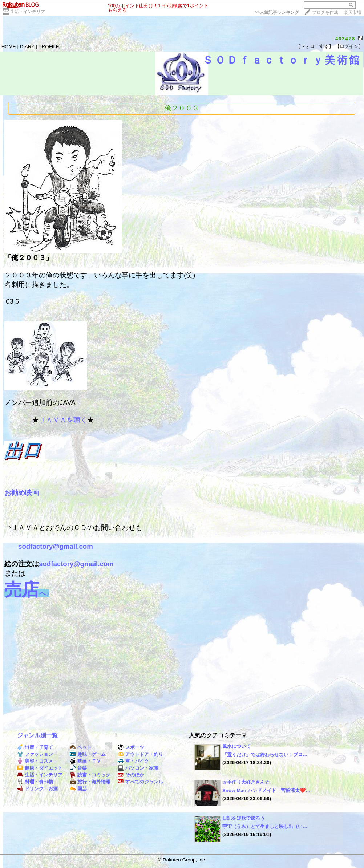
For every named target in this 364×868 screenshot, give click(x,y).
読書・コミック (90, 775)
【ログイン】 (349, 46)
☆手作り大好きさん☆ (246, 782)
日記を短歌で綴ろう (244, 818)
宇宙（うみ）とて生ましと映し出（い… (265, 826)
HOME (9, 47)
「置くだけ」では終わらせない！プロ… (265, 755)
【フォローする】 (315, 46)
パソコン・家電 (138, 768)
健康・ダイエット (40, 768)
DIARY (27, 47)
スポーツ (131, 747)
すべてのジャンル (140, 782)
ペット (81, 747)
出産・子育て (35, 747)
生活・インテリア (28, 12)
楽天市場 (352, 12)
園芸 (78, 789)
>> (277, 12)
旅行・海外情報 (90, 782)
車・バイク (133, 761)
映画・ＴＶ (85, 761)
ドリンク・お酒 (37, 789)
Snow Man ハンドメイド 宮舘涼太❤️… (266, 790)
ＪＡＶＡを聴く (63, 420)
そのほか (131, 775)
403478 (345, 39)
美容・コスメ (35, 761)
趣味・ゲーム (88, 754)
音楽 (78, 768)
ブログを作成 (325, 12)
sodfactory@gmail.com (56, 546)
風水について (236, 746)
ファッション (35, 754)
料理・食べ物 (35, 782)
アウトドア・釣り (140, 754)
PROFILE (49, 47)
